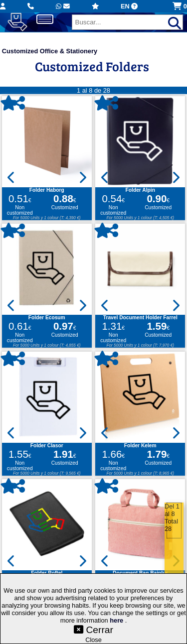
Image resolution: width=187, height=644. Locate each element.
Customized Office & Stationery (50, 51)
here (117, 620)
